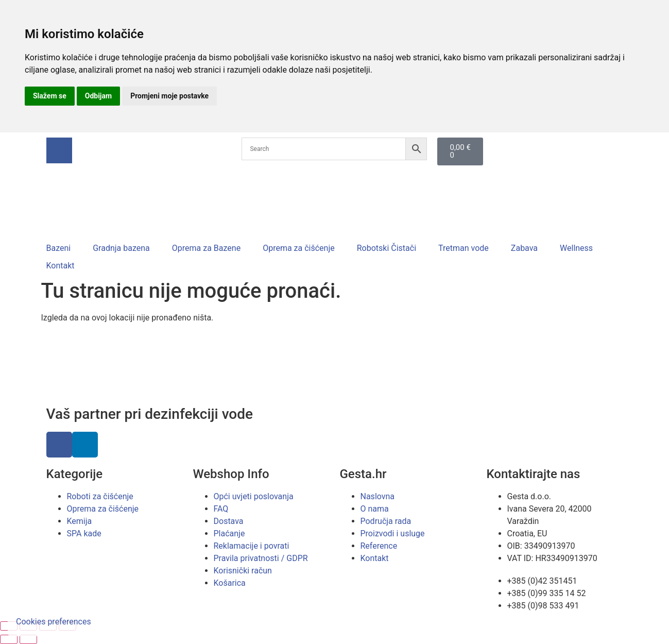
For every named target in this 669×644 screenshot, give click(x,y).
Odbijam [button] (98, 96)
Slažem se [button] (50, 96)
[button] (65, 248)
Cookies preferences (54, 622)
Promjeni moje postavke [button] (169, 96)
